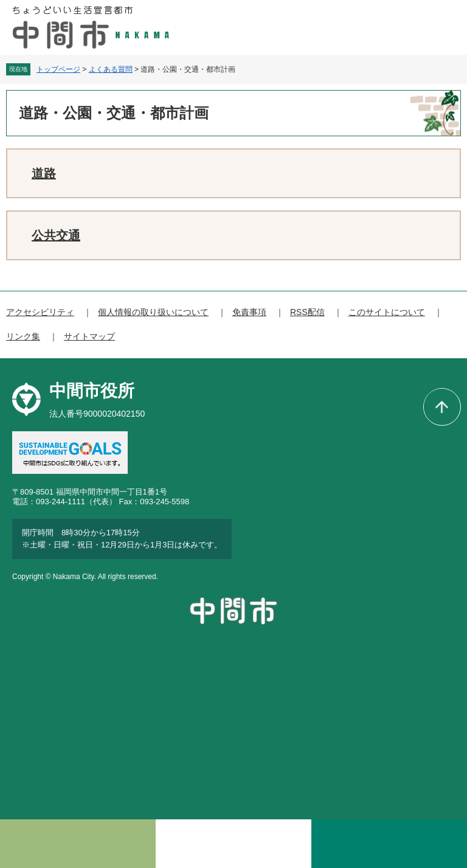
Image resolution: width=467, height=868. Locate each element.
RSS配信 (307, 312)
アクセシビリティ (40, 312)
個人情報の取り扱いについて (153, 312)
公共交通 (56, 235)
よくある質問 (111, 69)
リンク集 (23, 336)
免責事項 (249, 312)
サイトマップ (89, 336)
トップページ (58, 69)
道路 (44, 173)
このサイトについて (387, 312)
